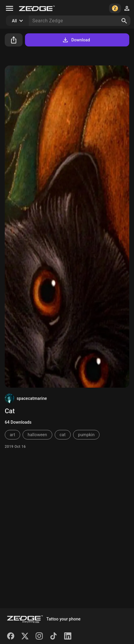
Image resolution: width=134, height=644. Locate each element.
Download (76, 40)
